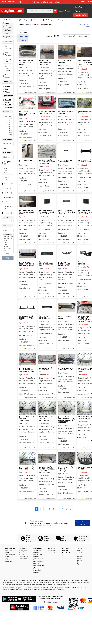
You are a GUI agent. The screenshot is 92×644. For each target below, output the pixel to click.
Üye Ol (78, 11)
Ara (8, 258)
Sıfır (7, 89)
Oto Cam (36, 563)
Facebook (79, 553)
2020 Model (8, 130)
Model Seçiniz (8, 117)
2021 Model (8, 128)
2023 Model (8, 124)
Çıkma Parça (22, 20)
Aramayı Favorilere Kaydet (82, 523)
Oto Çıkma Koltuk (39, 562)
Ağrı (8, 252)
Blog (20, 2)
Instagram (80, 557)
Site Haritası (8, 560)
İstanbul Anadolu (8, 238)
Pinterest (79, 560)
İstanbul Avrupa (8, 236)
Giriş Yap (79, 7)
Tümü (7, 92)
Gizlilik (7, 556)
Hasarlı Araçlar (23, 556)
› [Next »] (75, 509)
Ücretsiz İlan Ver (81, 15)
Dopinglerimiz (66, 553)
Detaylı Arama (65, 11)
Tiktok (78, 562)
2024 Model (8, 123)
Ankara (8, 240)
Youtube (79, 558)
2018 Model (8, 134)
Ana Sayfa (8, 20)
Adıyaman (8, 248)
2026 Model (8, 119)
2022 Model (8, 126)
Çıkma (8, 86)
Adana (8, 246)
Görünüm (49, 36)
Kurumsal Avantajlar (7, 2)
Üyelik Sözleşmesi (10, 554)
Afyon (8, 250)
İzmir (8, 242)
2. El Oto (22, 554)
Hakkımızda (8, 562)
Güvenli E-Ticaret (85, 2)
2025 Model (8, 121)
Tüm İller (8, 235)
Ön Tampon (49, 20)
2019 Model (8, 132)
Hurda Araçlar (23, 558)
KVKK (6, 558)
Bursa (8, 244)
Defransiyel (37, 569)
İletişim (64, 555)
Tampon (36, 20)
